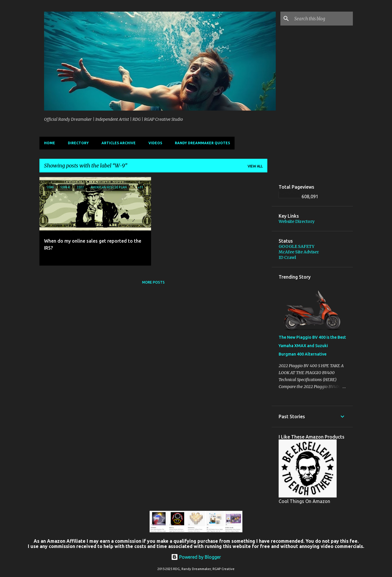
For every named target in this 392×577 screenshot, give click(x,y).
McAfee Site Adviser (299, 252)
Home (50, 143)
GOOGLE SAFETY (296, 246)
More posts (153, 282)
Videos (155, 143)
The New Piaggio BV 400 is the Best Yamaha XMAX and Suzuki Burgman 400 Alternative (312, 346)
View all (255, 166)
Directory (78, 143)
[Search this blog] (322, 19)
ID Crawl (287, 257)
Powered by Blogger (196, 557)
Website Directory (297, 221)
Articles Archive (119, 143)
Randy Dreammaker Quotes (202, 143)
